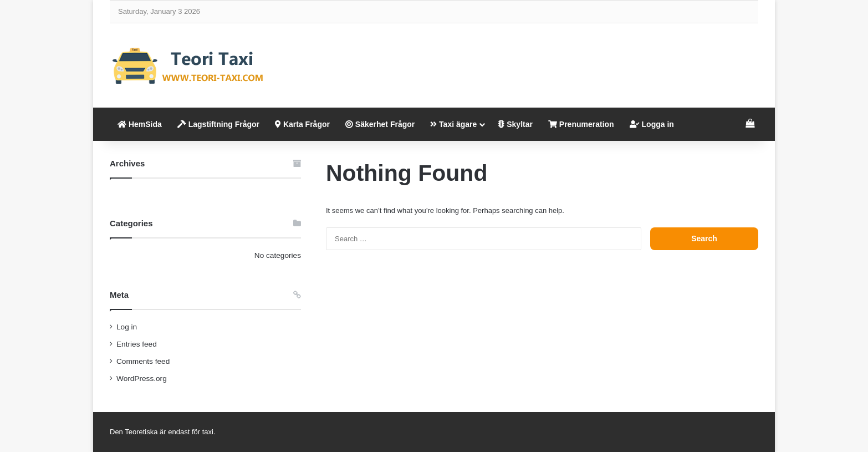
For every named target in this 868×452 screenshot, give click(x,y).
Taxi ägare (453, 124)
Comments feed (143, 361)
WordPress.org (142, 379)
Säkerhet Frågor (380, 124)
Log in (127, 327)
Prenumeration (581, 124)
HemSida (140, 124)
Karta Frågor (302, 124)
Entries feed (137, 344)
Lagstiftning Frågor (218, 124)
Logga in (652, 124)
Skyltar (515, 124)
